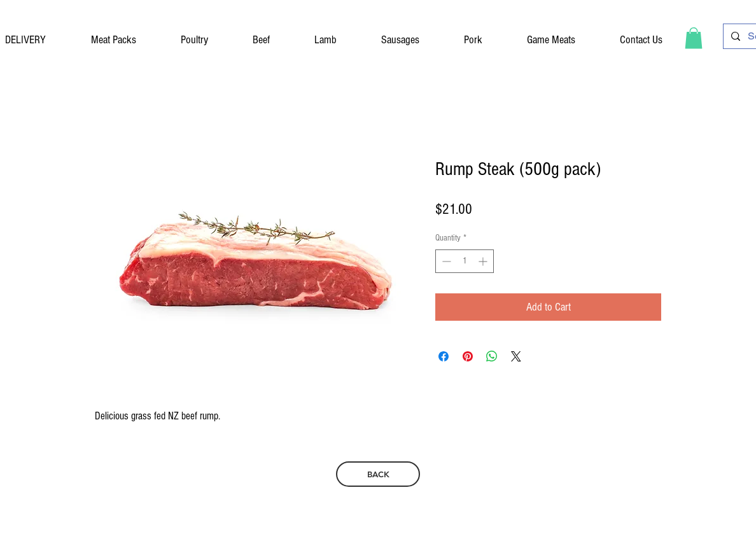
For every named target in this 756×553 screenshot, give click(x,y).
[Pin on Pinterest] (468, 356)
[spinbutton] (465, 261)
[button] (694, 38)
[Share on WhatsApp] (492, 356)
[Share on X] (516, 356)
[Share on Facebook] (444, 356)
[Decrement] (445, 261)
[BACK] (378, 474)
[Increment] (484, 261)
